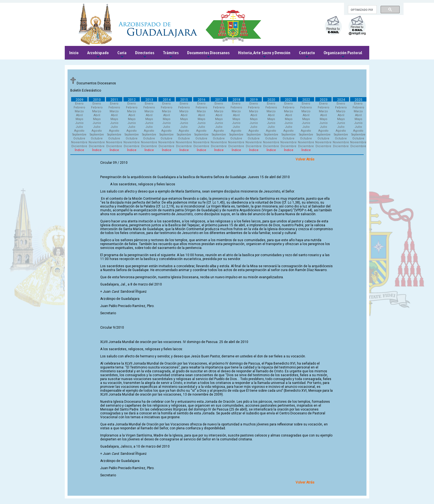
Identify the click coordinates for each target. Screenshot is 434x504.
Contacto (307, 55)
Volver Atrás (305, 159)
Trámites (171, 55)
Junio (79, 123)
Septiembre (79, 135)
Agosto (79, 131)
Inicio (74, 53)
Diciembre (79, 146)
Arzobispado (98, 55)
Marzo (79, 111)
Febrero (79, 107)
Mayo (79, 119)
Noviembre (79, 142)
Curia (122, 55)
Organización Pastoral (343, 55)
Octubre (79, 138)
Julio (79, 127)
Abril (79, 115)
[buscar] (362, 10)
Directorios (145, 55)
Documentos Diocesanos (208, 55)
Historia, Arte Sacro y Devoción (264, 55)
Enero (79, 104)
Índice (79, 150)
